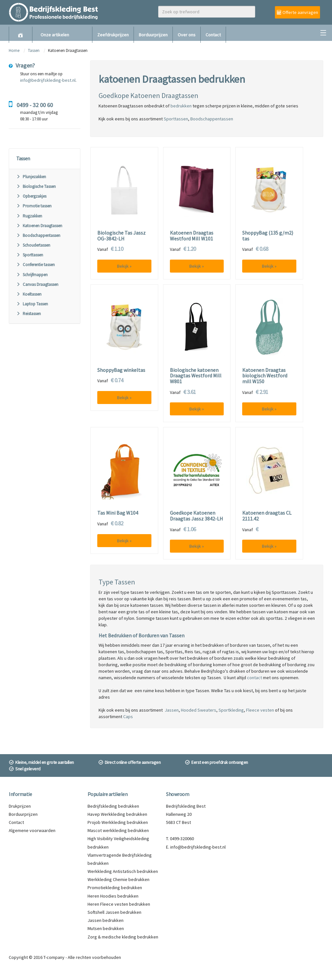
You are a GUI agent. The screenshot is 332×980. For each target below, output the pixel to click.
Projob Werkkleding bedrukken (118, 822)
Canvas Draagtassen (37, 284)
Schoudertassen (33, 245)
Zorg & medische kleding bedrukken (123, 937)
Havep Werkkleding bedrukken (117, 814)
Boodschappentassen (38, 235)
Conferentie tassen (36, 265)
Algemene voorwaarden (32, 830)
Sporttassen (30, 255)
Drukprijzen (20, 806)
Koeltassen (29, 294)
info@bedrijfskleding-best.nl (48, 80)
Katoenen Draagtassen (39, 226)
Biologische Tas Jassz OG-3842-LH (121, 236)
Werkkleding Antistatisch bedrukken (123, 871)
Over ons (187, 35)
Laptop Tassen (32, 304)
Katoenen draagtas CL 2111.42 (267, 516)
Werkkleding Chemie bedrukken (119, 879)
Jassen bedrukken (106, 920)
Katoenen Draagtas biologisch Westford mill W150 (265, 376)
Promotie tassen (34, 206)
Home (14, 50)
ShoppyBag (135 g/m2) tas (268, 236)
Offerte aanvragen (297, 12)
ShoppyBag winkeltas (121, 370)
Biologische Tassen (36, 186)
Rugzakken (29, 216)
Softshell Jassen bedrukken (114, 912)
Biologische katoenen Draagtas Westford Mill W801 (196, 376)
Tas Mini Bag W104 (118, 513)
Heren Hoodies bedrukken (113, 896)
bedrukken (181, 106)
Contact (213, 35)
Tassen (34, 50)
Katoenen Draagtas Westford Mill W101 (192, 236)
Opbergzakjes (31, 196)
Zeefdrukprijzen (113, 35)
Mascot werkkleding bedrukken (118, 830)
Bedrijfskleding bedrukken (113, 806)
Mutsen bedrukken (106, 928)
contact (255, 678)
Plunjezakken (31, 177)
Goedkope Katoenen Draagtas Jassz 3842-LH (196, 516)
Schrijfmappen (32, 275)
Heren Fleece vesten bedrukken (119, 904)
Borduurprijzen (153, 35)
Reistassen (29, 314)
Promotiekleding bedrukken (115, 888)
